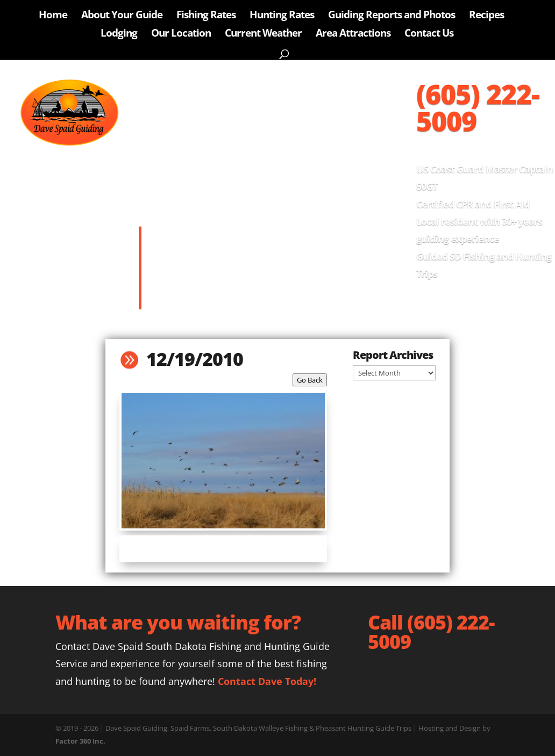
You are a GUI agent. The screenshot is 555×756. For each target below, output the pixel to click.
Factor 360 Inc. (80, 741)
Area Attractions (353, 34)
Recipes (486, 16)
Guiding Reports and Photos (392, 16)
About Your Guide (122, 16)
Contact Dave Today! (267, 681)
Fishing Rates (206, 16)
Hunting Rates (282, 16)
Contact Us (429, 34)
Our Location (181, 34)
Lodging (119, 34)
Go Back (310, 380)
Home (53, 16)
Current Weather (263, 34)
